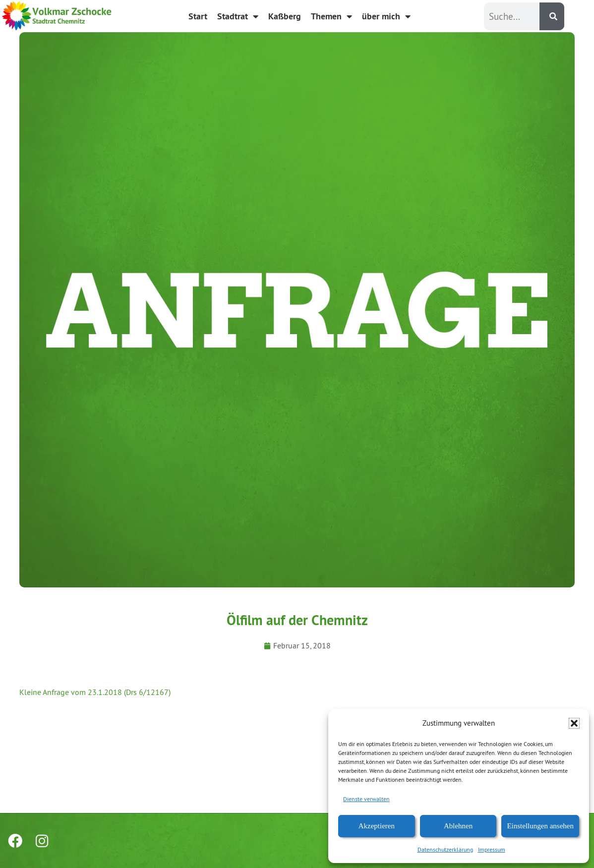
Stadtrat (238, 16)
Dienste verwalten (366, 799)
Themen (331, 16)
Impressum (492, 849)
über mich (386, 16)
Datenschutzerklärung (445, 849)
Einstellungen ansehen (540, 826)
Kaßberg (285, 16)
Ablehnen (458, 826)
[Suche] (552, 16)
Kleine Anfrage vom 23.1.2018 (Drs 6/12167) (95, 692)
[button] (574, 723)
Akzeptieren (377, 826)
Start (198, 16)
